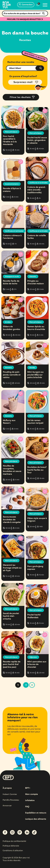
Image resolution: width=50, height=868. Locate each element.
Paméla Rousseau (11, 800)
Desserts (33, 277)
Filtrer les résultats (20, 97)
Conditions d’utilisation (13, 851)
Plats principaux (11, 132)
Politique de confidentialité (14, 841)
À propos (7, 788)
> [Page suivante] (26, 685)
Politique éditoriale (11, 846)
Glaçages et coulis (12, 277)
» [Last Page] (32, 685)
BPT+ (28, 788)
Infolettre (30, 801)
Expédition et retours (36, 813)
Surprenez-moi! (23, 82)
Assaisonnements (12, 184)
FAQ (27, 807)
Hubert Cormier (10, 794)
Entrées (8, 322)
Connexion (26, 5)
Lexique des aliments (36, 819)
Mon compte (32, 794)
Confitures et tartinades (39, 183)
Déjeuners (33, 657)
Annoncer (7, 806)
